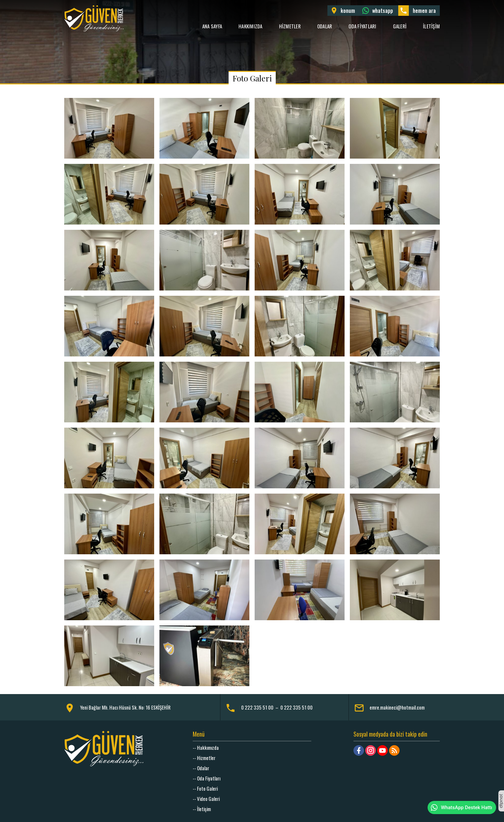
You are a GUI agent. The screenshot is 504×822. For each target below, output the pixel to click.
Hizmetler (290, 26)
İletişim (431, 26)
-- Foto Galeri (205, 788)
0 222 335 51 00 (257, 707)
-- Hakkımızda (206, 747)
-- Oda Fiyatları (207, 778)
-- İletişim (202, 809)
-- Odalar (201, 768)
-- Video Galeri (206, 799)
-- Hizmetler (204, 758)
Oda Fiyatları (362, 26)
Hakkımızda (251, 26)
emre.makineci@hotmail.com (397, 707)
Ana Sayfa (212, 26)
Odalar (325, 26)
